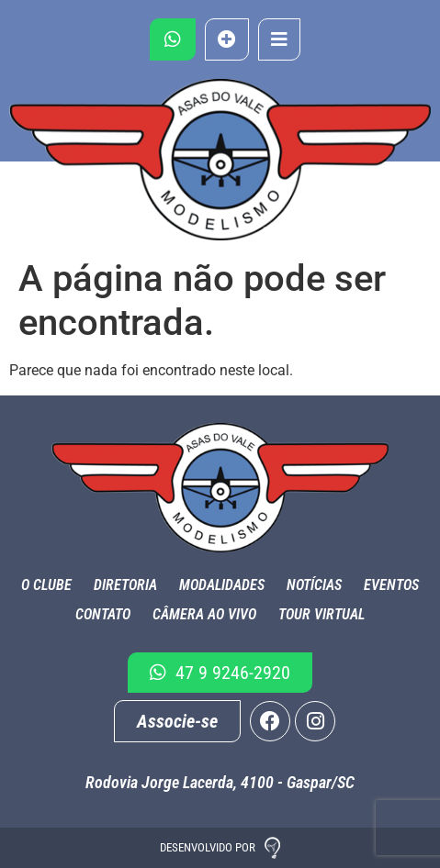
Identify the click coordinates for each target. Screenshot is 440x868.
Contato (103, 614)
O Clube (46, 585)
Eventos (391, 585)
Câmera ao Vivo (204, 614)
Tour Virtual (322, 614)
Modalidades (222, 585)
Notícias (314, 585)
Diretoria (125, 585)
